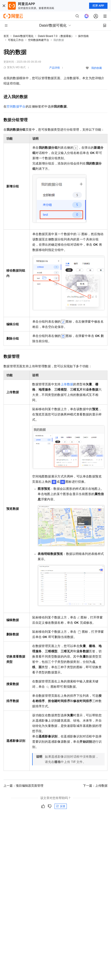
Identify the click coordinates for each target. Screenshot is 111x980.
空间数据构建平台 (39, 40)
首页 (6, 36)
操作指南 (83, 36)
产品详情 (55, 68)
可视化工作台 (16, 40)
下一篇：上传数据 (95, 786)
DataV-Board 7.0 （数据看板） (56, 36)
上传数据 (67, 384)
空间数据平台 (16, 106)
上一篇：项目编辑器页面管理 (23, 786)
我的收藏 (97, 68)
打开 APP (98, 6)
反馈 (61, 806)
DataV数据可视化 (23, 36)
